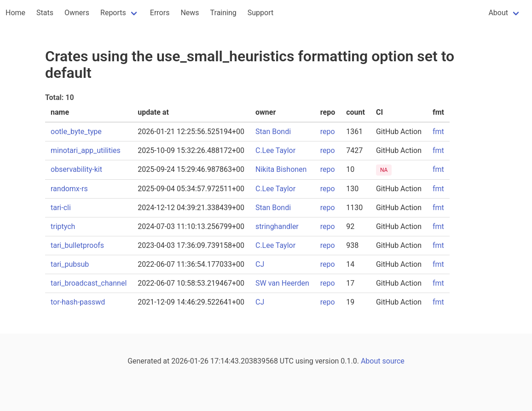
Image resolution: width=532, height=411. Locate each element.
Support (260, 13)
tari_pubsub (70, 264)
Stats (45, 13)
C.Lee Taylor (275, 150)
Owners (77, 13)
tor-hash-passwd (78, 302)
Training (223, 13)
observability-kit (76, 169)
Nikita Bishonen (281, 169)
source (393, 361)
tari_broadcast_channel (89, 283)
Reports (113, 13)
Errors (160, 13)
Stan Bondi (273, 132)
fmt (438, 132)
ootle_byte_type (76, 132)
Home (15, 13)
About (498, 13)
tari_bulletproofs (77, 245)
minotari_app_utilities (86, 150)
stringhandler (277, 226)
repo (328, 132)
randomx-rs (69, 189)
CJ (260, 264)
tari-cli (61, 208)
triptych (63, 226)
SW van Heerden (282, 283)
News (190, 13)
